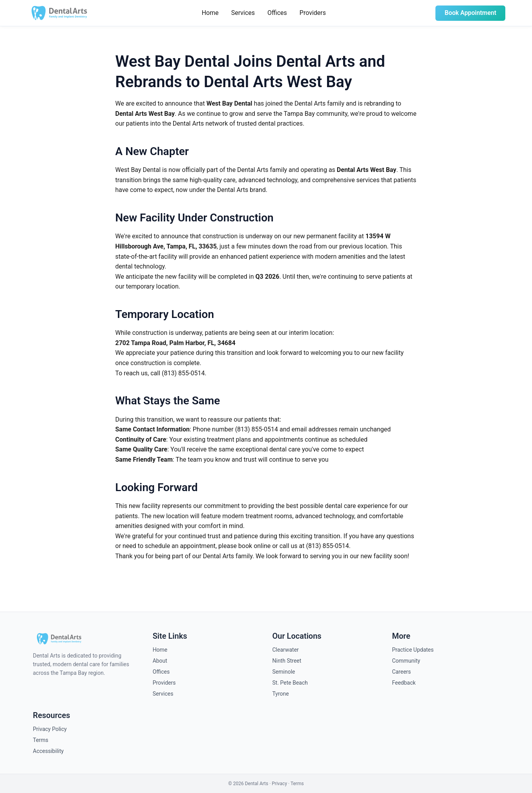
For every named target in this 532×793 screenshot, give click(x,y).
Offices (276, 13)
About (160, 661)
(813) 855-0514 (183, 373)
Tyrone (281, 694)
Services (242, 13)
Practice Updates (413, 650)
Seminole (284, 672)
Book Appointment (470, 13)
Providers (312, 13)
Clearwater (286, 650)
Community (406, 661)
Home (209, 13)
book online (254, 546)
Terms (41, 740)
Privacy (279, 784)
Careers (401, 672)
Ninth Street (287, 661)
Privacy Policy (50, 729)
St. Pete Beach (290, 683)
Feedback (404, 683)
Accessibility (48, 751)
